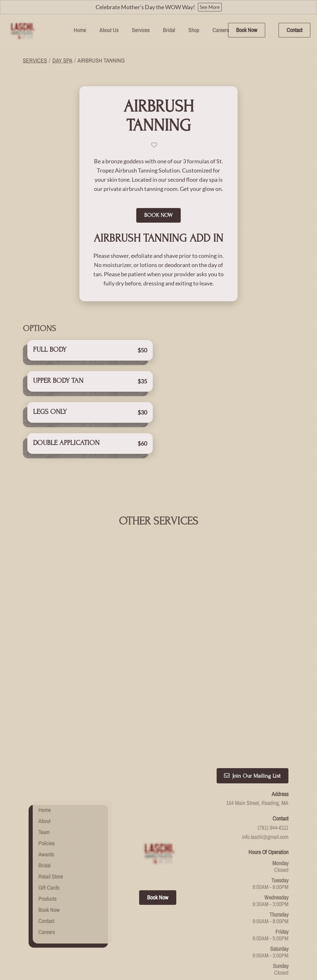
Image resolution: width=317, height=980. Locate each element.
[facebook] (155, 843)
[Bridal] (169, 30)
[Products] (47, 862)
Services (35, 61)
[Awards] (46, 818)
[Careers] (221, 30)
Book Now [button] (158, 212)
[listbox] (109, 30)
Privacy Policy (184, 932)
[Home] (80, 30)
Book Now (247, 30)
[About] (44, 785)
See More (210, 7)
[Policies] (47, 807)
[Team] (44, 796)
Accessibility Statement (143, 932)
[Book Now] (247, 30)
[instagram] (162, 843)
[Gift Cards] (49, 851)
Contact (294, 30)
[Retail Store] (51, 840)
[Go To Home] (22, 30)
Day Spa (62, 61)
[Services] (141, 30)
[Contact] (294, 30)
